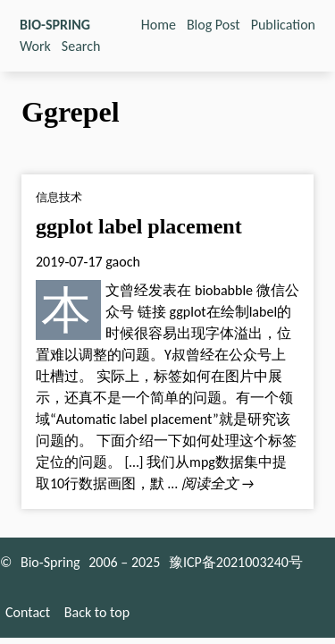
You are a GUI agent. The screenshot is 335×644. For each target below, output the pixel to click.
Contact (28, 612)
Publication (283, 25)
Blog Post (214, 25)
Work (35, 46)
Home (159, 25)
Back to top (97, 612)
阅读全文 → (218, 483)
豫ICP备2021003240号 (236, 562)
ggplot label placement (139, 226)
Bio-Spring (50, 562)
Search (81, 46)
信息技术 (59, 197)
